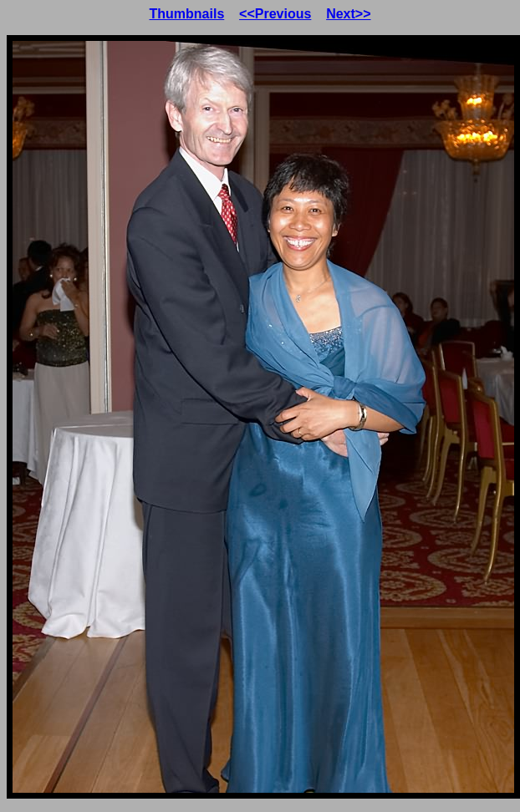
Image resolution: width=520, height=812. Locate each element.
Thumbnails (187, 14)
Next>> (348, 14)
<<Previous (275, 14)
